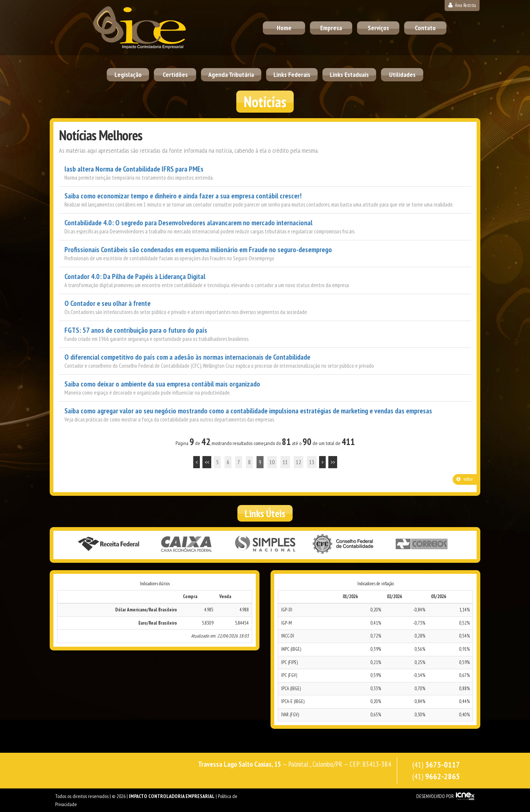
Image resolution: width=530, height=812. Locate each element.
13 (312, 462)
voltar (465, 479)
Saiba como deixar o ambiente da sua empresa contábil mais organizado (162, 384)
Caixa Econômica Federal (187, 544)
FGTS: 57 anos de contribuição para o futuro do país (136, 330)
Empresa (331, 28)
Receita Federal (108, 544)
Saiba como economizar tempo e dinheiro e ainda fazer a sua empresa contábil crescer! (183, 196)
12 (298, 462)
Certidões (175, 75)
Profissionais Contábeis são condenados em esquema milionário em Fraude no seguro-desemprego (198, 250)
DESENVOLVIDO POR (435, 796)
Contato (425, 28)
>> (333, 462)
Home (284, 28)
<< (207, 462)
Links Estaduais (349, 75)
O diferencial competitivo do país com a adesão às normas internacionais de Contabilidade (187, 357)
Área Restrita (462, 5)
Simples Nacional (265, 544)
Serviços (378, 28)
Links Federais (292, 75)
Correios (422, 544)
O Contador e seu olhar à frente (107, 303)
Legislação (128, 75)
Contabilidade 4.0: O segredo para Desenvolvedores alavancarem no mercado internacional (188, 223)
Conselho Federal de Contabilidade (343, 544)
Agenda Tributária (231, 75)
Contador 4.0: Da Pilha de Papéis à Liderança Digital (135, 277)
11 (285, 462)
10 (272, 462)
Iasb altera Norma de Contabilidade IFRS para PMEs (134, 169)
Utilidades (402, 75)
